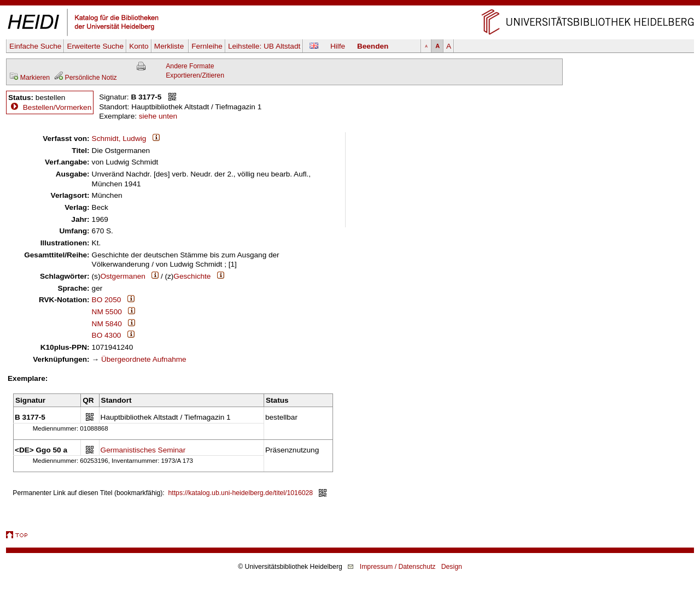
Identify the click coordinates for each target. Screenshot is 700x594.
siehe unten (158, 116)
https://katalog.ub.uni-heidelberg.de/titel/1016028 (241, 493)
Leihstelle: (264, 46)
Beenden (373, 46)
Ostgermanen (122, 276)
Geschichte (192, 276)
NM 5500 (107, 312)
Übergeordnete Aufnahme (144, 359)
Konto (139, 46)
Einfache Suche (35, 46)
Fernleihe (207, 46)
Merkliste (170, 46)
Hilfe (338, 46)
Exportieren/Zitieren (195, 75)
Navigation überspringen (350, 5)
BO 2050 (107, 300)
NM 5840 (107, 324)
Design (452, 567)
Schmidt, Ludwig (119, 139)
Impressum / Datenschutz (398, 567)
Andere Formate (190, 66)
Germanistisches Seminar (143, 450)
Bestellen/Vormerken (57, 107)
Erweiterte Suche (95, 46)
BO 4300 (107, 335)
